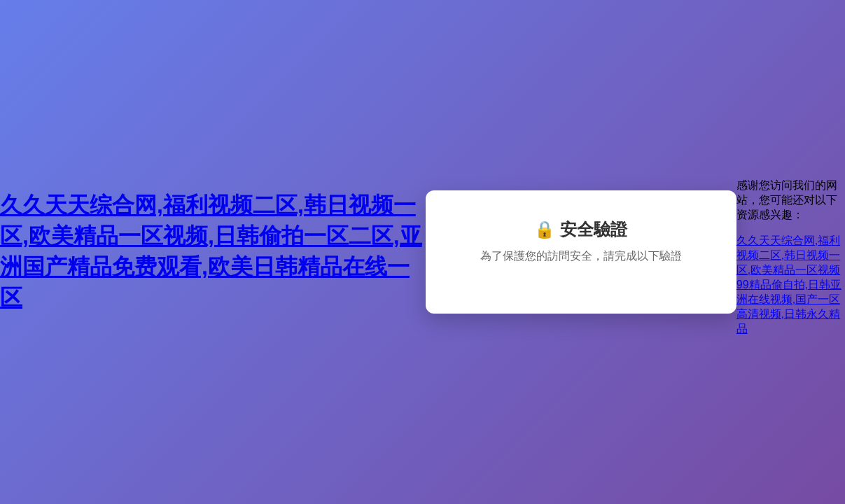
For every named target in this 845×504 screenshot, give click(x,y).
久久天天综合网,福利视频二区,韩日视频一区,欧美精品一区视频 (788, 255)
